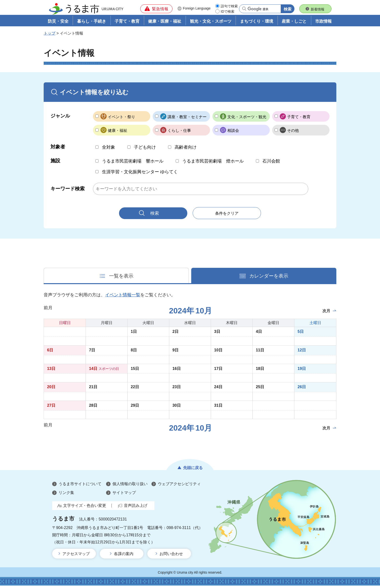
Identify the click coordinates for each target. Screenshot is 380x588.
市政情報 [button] (323, 24)
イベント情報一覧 (123, 298)
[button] (156, 9)
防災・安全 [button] (58, 24)
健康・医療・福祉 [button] (165, 24)
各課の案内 (124, 556)
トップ (50, 36)
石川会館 (271, 164)
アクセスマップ (76, 556)
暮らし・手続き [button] (92, 24)
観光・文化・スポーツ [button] (211, 24)
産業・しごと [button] (294, 24)
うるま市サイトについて (80, 487)
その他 (293, 133)
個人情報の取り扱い (130, 487)
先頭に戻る (193, 470)
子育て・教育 (299, 119)
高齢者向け (186, 149)
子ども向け (145, 149)
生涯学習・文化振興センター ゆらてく (140, 174)
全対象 (109, 149)
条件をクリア (227, 216)
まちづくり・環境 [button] (257, 24)
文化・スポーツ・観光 (247, 119)
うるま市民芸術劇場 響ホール (133, 164)
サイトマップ (124, 495)
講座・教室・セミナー (187, 119)
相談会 (233, 133)
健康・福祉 (118, 133)
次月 (326, 313)
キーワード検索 (68, 191)
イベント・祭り (121, 119)
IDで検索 (228, 11)
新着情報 (318, 9)
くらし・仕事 (179, 133)
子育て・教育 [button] (127, 24)
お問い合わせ (171, 556)
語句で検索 (229, 6)
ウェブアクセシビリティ (179, 487)
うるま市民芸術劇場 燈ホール (213, 164)
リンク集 (66, 495)
